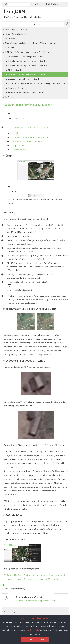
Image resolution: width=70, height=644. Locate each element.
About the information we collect (35, 618)
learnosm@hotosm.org (15, 612)
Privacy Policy (34, 630)
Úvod (15, 133)
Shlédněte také (20, 150)
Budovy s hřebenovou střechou (27, 142)
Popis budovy (19, 146)
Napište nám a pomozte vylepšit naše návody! (36, 601)
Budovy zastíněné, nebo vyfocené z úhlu (32, 137)
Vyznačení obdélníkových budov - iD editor (28, 127)
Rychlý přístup (53, 4)
